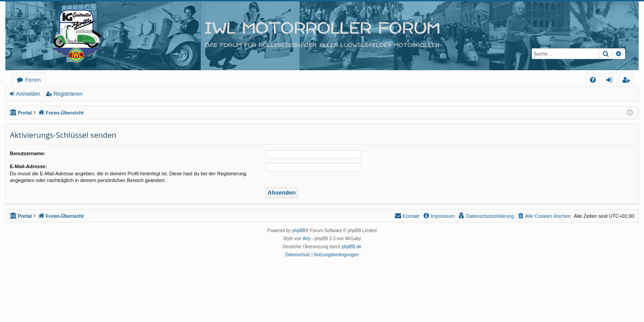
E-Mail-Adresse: (28, 166)
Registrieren (68, 94)
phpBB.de (352, 247)
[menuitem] (593, 80)
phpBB (299, 231)
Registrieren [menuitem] (628, 81)
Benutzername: (28, 153)
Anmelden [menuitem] (612, 81)
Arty (307, 239)
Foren (33, 80)
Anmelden (28, 94)
